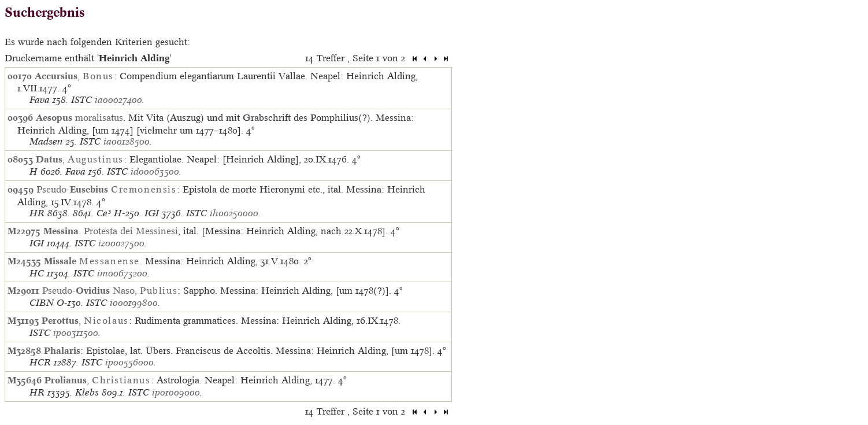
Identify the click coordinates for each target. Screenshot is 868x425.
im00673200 (122, 273)
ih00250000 (234, 213)
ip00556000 (129, 362)
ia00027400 (118, 100)
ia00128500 (127, 141)
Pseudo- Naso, (110, 290)
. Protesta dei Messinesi (111, 231)
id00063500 (155, 171)
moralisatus (79, 117)
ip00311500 (76, 333)
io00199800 (134, 303)
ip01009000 (176, 392)
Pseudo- (107, 189)
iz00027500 (121, 243)
